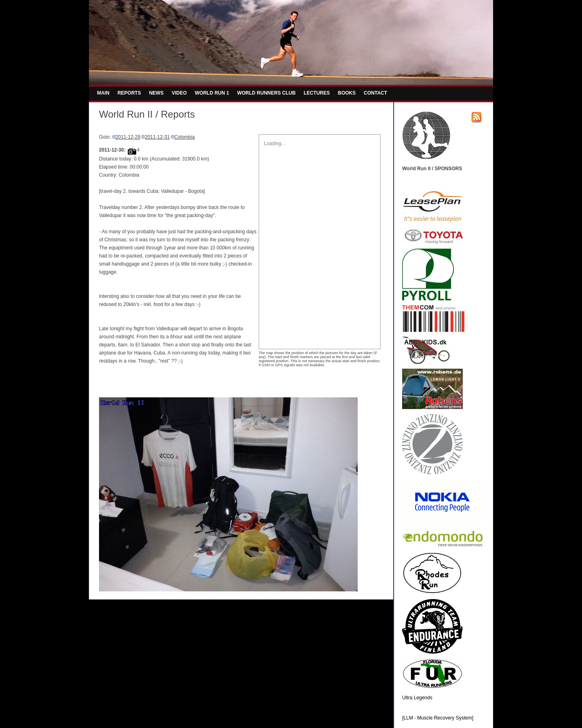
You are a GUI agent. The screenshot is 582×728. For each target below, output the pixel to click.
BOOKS (347, 93)
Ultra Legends (417, 698)
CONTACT (375, 93)
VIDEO (179, 93)
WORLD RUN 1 (212, 93)
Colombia (185, 137)
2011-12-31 (157, 137)
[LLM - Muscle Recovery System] (438, 718)
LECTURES (317, 93)
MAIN (103, 93)
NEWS (156, 93)
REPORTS (129, 93)
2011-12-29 (128, 137)
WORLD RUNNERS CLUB (267, 93)
